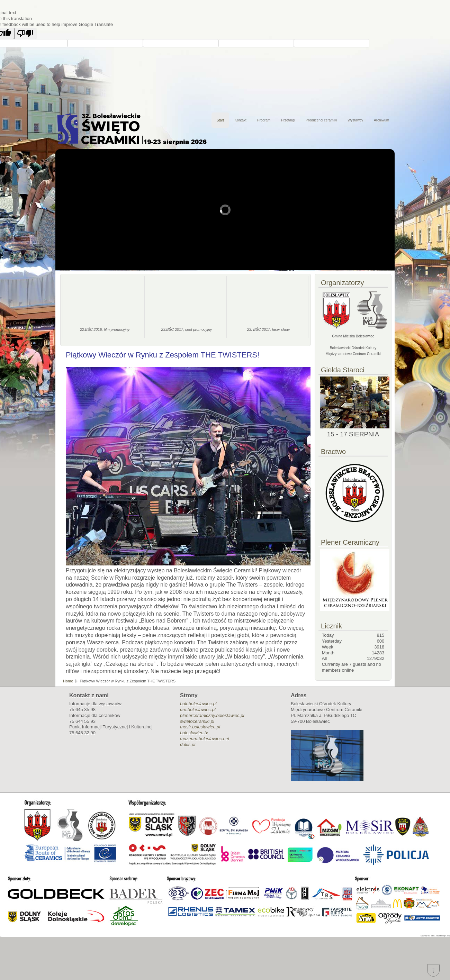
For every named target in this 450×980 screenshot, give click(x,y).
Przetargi (288, 120)
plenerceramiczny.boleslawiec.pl (212, 715)
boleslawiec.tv (194, 733)
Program (264, 120)
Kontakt (241, 120)
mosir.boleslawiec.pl (200, 727)
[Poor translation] (25, 33)
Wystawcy (355, 120)
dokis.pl (188, 745)
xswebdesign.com (443, 936)
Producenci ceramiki (321, 120)
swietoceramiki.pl (197, 721)
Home (68, 681)
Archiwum (381, 120)
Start (220, 120)
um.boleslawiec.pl (198, 710)
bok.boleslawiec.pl (198, 704)
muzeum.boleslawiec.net (205, 739)
